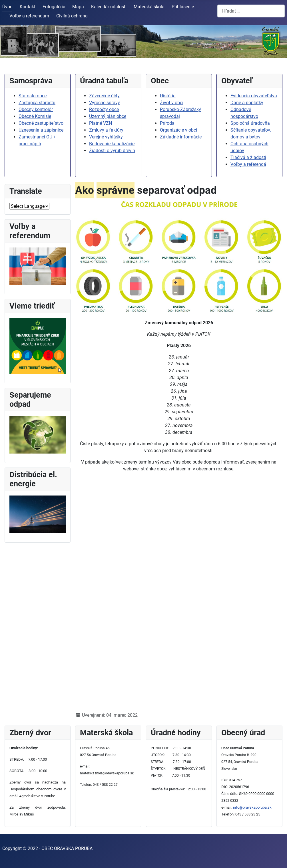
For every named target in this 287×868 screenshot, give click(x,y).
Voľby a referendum (29, 16)
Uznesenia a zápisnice (41, 130)
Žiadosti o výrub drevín (112, 151)
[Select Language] (29, 206)
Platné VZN (101, 123)
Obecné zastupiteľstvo (41, 123)
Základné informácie (181, 137)
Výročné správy (105, 103)
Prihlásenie (183, 7)
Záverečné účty (104, 96)
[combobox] (251, 11)
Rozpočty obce (104, 109)
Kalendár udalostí (109, 7)
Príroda (167, 123)
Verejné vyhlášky (106, 137)
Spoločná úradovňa (250, 123)
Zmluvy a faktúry (106, 130)
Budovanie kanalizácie (112, 144)
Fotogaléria (54, 7)
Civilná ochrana (72, 16)
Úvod (7, 7)
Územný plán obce (108, 116)
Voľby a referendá (248, 164)
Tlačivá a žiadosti (248, 157)
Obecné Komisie (35, 116)
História (168, 96)
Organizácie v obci (178, 130)
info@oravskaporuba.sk (252, 807)
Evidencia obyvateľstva (254, 96)
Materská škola (149, 7)
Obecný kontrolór (36, 109)
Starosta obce (33, 96)
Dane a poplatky (247, 103)
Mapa (78, 7)
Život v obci (172, 103)
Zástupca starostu (37, 103)
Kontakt (28, 7)
